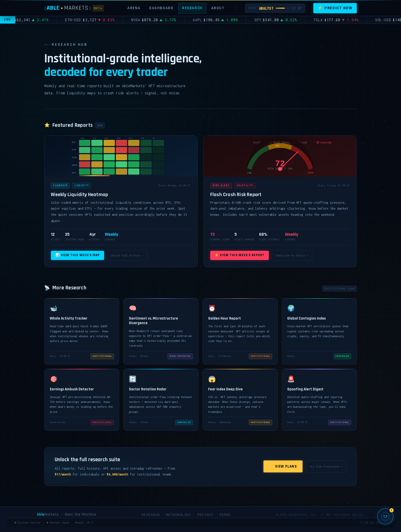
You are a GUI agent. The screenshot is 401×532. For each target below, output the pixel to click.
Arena (134, 8)
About (218, 8)
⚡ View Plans (283, 466)
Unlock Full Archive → (127, 255)
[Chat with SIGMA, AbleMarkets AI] (385, 516)
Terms (225, 515)
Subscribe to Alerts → (292, 255)
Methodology (179, 515)
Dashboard (161, 8)
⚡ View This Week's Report (239, 255)
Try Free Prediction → (326, 466)
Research (192, 8)
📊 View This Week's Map (77, 255)
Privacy (205, 515)
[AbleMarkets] (74, 8)
